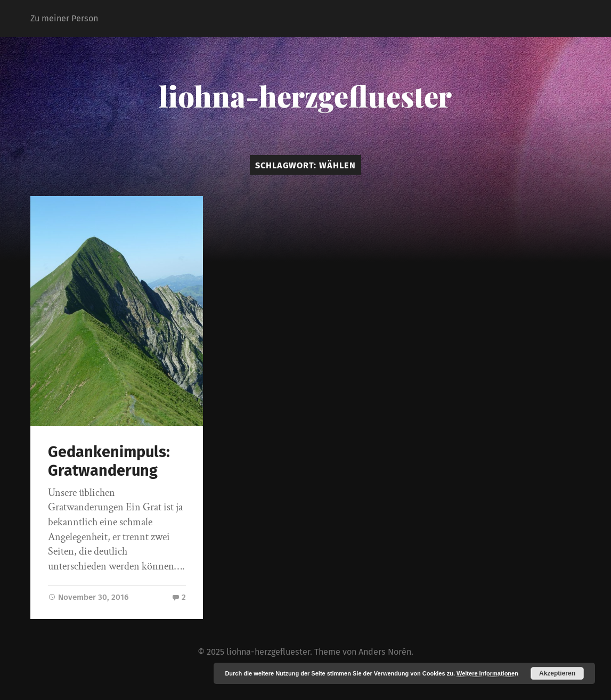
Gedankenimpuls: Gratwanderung (109, 461)
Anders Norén (385, 652)
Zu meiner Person (64, 18)
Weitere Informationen (487, 673)
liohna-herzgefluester (305, 96)
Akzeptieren (557, 673)
